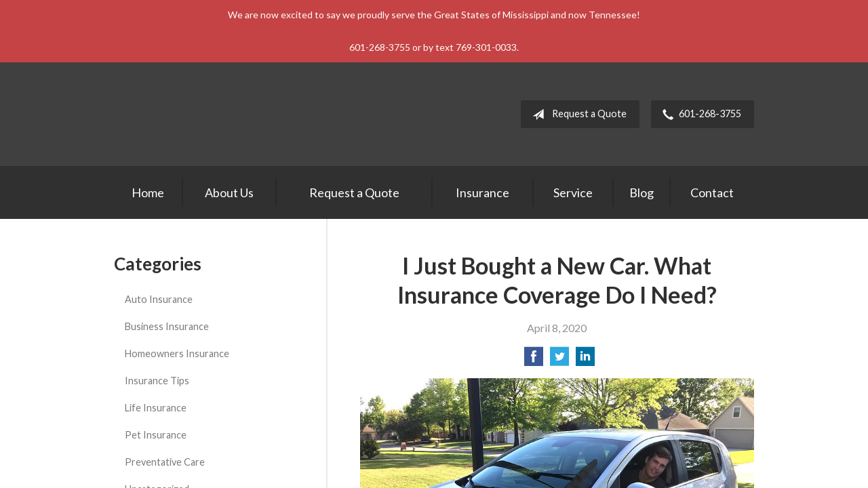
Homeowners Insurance (177, 353)
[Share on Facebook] (534, 360)
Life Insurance (156, 408)
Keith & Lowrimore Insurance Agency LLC (233, 114)
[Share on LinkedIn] (585, 360)
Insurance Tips (157, 381)
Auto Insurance (159, 299)
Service (573, 192)
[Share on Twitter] (559, 360)
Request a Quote (577, 115)
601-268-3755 (699, 115)
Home (148, 192)
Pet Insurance (156, 435)
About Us (229, 192)
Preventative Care (165, 462)
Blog (642, 192)
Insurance (482, 192)
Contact (712, 192)
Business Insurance (167, 326)
